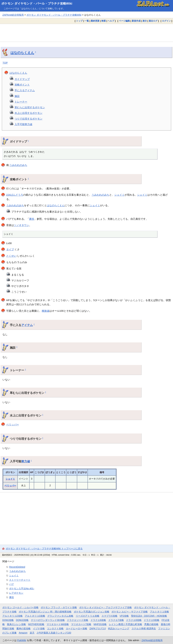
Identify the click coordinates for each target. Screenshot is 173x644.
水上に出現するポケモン (28, 113)
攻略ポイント (22, 85)
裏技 (32, 219)
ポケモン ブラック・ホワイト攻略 (59, 607)
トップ (79, 21)
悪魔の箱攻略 (151, 624)
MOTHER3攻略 (36, 624)
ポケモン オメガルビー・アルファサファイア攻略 (106, 607)
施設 (17, 96)
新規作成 (136, 21)
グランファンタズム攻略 (60, 616)
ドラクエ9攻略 (152, 620)
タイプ (10, 249)
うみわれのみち (18, 165)
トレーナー (21, 102)
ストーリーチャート (20, 580)
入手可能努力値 (23, 124)
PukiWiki (22, 640)
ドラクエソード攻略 (78, 620)
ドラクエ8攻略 (134, 620)
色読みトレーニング (119, 628)
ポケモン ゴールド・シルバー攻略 (20, 607)
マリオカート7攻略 (81, 624)
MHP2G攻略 (100, 624)
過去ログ (153, 21)
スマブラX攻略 (109, 616)
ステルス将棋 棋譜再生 (144, 628)
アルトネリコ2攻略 (13, 616)
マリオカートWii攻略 (58, 624)
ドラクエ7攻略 (116, 620)
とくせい (11, 256)
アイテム (27, 325)
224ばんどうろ (15, 195)
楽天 (32, 633)
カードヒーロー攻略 (77, 628)
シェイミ (119, 195)
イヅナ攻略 (39, 628)
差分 (145, 21)
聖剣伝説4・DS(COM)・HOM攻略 (149, 616)
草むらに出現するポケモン (30, 107)
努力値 (26, 461)
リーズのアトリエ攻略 (88, 616)
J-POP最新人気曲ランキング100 (54, 633)
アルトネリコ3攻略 (35, 616)
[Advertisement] (86, 33)
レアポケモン (16, 593)
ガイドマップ (22, 79)
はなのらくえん (22, 53)
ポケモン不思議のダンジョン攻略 (92, 612)
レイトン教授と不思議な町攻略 (126, 624)
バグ (11, 584)
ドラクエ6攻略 (98, 620)
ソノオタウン (21, 225)
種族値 (46, 311)
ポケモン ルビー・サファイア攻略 (130, 612)
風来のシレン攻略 (16, 624)
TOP (5, 63)
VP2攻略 (124, 616)
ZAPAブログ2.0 (97, 628)
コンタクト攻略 (55, 628)
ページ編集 (124, 21)
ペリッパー (13, 424)
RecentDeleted (17, 567)
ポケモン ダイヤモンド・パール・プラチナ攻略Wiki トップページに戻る (44, 549)
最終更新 (95, 21)
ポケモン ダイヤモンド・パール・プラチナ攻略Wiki (37, 4)
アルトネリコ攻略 (159, 612)
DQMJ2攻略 (22, 620)
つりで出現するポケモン (28, 119)
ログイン (166, 21)
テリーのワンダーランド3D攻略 (48, 620)
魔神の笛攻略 (23, 628)
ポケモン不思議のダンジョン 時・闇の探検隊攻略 (45, 612)
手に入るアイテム (25, 90)
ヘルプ (111, 21)
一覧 (87, 21)
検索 (104, 21)
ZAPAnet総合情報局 (13, 15)
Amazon (23, 633)
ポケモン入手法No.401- (22, 589)
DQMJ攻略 (8, 620)
